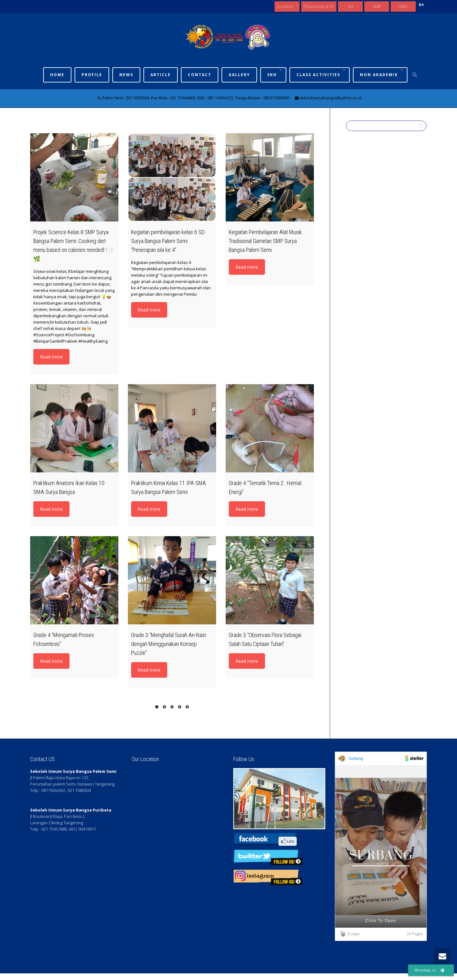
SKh (273, 75)
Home (57, 75)
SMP (377, 6)
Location (286, 6)
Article (161, 75)
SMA (403, 6)
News (126, 75)
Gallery (239, 75)
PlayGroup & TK (319, 6)
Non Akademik (380, 75)
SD (351, 6)
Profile (92, 75)
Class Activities (319, 75)
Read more (51, 357)
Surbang (356, 759)
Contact (200, 75)
